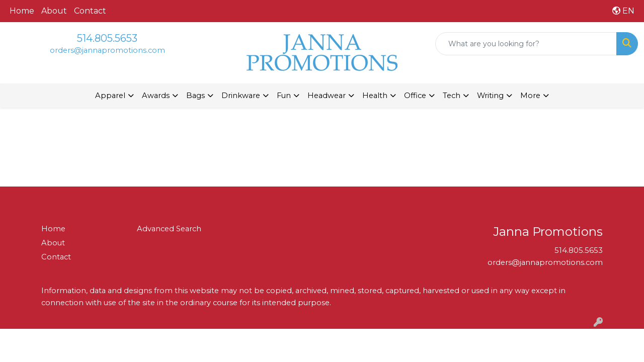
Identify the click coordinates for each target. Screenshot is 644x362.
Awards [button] (156, 96)
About (54, 11)
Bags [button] (195, 96)
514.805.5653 (107, 38)
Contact (90, 11)
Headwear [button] (327, 96)
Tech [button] (452, 96)
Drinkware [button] (241, 96)
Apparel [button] (110, 96)
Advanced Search (169, 229)
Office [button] (415, 96)
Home (22, 11)
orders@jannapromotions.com (107, 50)
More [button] (530, 96)
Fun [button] (284, 96)
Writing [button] (490, 96)
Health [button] (375, 96)
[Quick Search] (526, 44)
